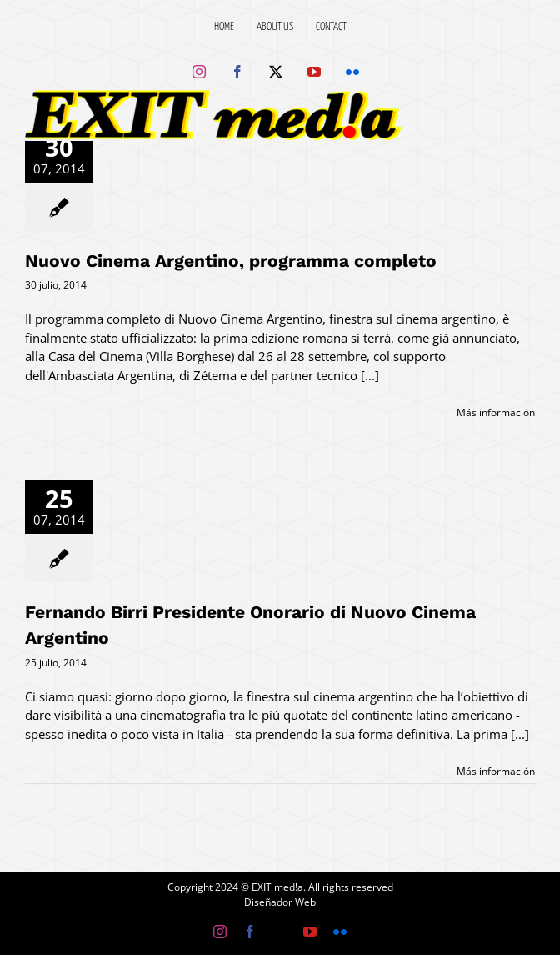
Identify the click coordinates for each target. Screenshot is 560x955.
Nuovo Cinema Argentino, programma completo (231, 261)
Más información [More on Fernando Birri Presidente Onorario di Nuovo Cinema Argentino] (496, 771)
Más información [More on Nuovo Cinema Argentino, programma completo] (496, 412)
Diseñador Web (280, 902)
